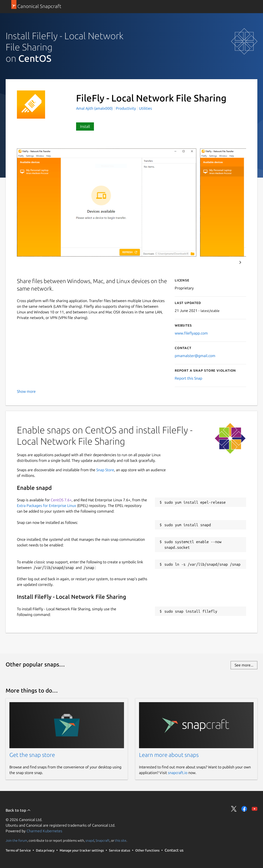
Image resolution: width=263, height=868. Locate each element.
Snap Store (105, 470)
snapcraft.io (178, 773)
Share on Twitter (234, 809)
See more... (244, 665)
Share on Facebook (244, 809)
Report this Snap (188, 378)
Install (85, 126)
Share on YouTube (255, 809)
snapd (90, 841)
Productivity (126, 108)
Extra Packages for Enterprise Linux (46, 506)
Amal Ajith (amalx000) (95, 108)
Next (240, 262)
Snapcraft (103, 841)
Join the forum (16, 841)
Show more (26, 391)
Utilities (145, 108)
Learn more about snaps (169, 755)
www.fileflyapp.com (191, 333)
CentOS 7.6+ (61, 500)
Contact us (174, 850)
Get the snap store (32, 755)
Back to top (18, 810)
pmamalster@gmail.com (195, 356)
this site (121, 841)
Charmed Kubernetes (44, 831)
